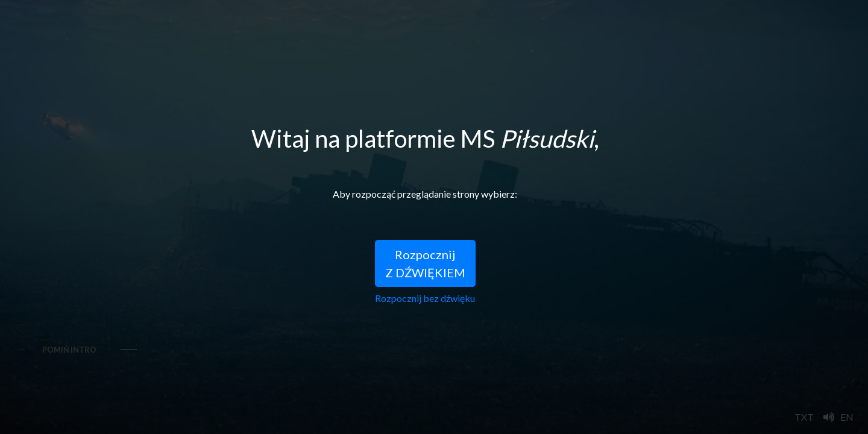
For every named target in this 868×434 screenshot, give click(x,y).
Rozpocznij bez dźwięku (425, 298)
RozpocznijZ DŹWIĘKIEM (425, 263)
